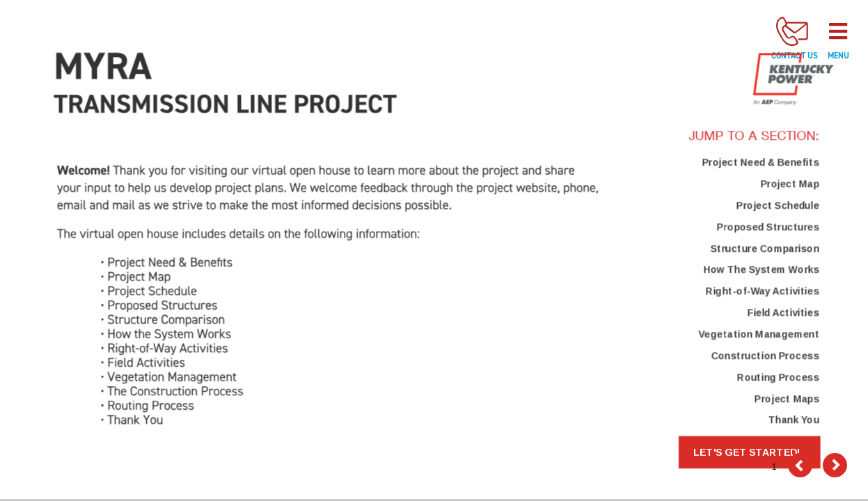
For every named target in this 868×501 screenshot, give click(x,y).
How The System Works (761, 270)
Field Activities (783, 312)
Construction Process (765, 356)
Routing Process (778, 377)
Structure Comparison (764, 248)
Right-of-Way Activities (762, 292)
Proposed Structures (767, 227)
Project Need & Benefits (760, 162)
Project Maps (786, 399)
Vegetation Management (758, 334)
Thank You (793, 420)
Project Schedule (777, 205)
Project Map (789, 184)
